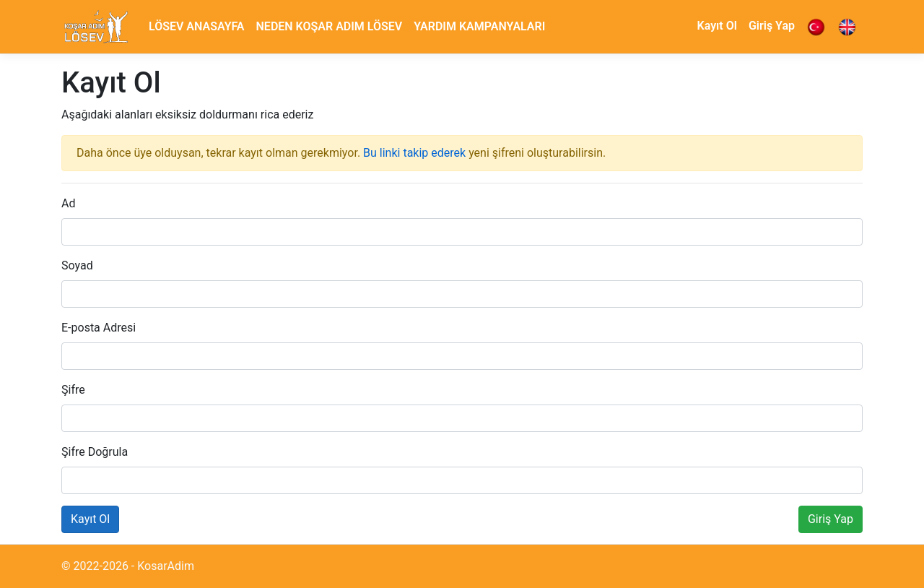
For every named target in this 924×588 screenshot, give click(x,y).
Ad (68, 203)
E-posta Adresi (99, 328)
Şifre (73, 390)
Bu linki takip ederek (414, 153)
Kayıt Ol (717, 26)
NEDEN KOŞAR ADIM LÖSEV (330, 26)
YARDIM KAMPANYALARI (479, 26)
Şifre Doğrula (95, 452)
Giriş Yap (772, 26)
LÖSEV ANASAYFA (197, 26)
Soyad (77, 265)
